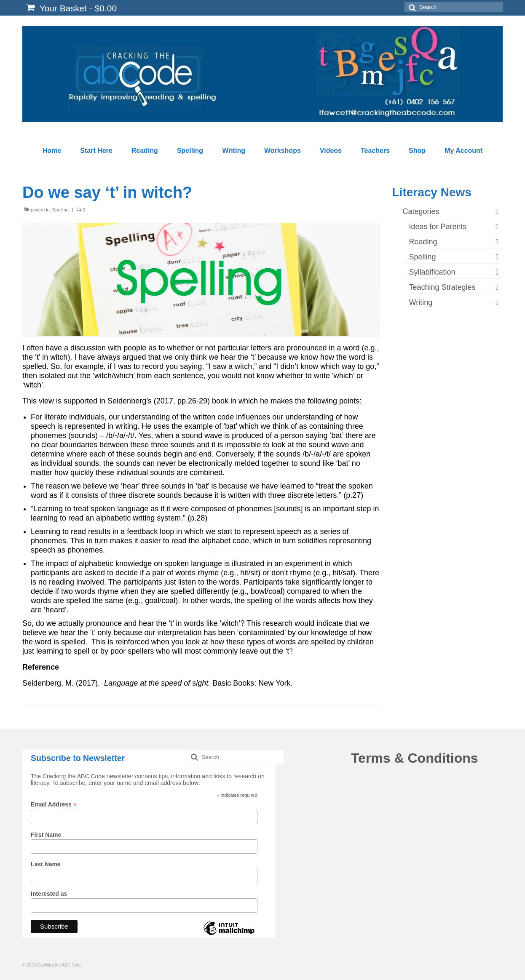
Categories (421, 211)
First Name (46, 835)
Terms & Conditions (415, 758)
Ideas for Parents (438, 227)
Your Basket (72, 8)
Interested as (49, 894)
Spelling (60, 210)
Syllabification (432, 272)
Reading (423, 242)
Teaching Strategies (442, 287)
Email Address (54, 805)
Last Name (46, 864)
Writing (421, 302)
